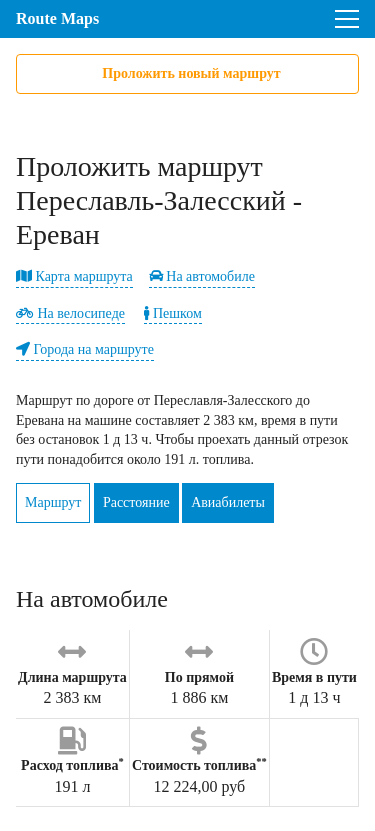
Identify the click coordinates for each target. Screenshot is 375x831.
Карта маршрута (74, 276)
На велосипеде (70, 313)
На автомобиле (202, 276)
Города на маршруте (85, 349)
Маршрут (53, 502)
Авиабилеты (228, 502)
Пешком (172, 313)
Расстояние (136, 502)
